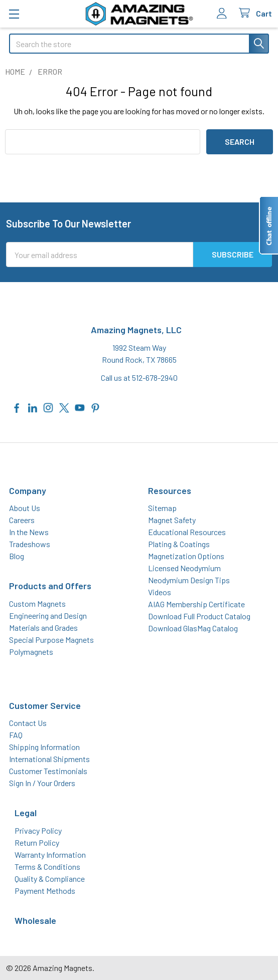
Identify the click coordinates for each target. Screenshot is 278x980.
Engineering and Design (48, 616)
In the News (29, 532)
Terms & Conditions (47, 867)
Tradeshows (30, 544)
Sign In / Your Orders (42, 783)
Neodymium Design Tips (189, 580)
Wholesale (35, 920)
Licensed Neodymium (184, 568)
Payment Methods (45, 891)
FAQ (16, 735)
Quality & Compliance (50, 879)
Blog (17, 556)
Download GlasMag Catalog (193, 628)
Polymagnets (31, 652)
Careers (22, 520)
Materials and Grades (43, 628)
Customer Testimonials (48, 771)
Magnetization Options (186, 556)
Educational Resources (187, 532)
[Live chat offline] (268, 225)
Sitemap (162, 508)
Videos (160, 592)
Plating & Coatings (179, 544)
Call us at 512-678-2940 (139, 378)
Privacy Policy (38, 830)
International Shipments (49, 759)
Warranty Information (50, 854)
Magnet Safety (172, 520)
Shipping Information (44, 747)
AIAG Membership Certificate (196, 604)
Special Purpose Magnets (51, 640)
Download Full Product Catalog (199, 616)
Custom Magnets (37, 603)
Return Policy (37, 842)
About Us (25, 508)
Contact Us (28, 723)
